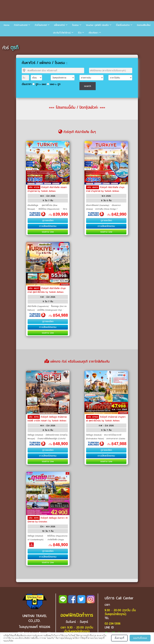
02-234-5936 (112, 623)
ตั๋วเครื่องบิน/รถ (123, 25)
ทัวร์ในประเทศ (41, 25)
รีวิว (80, 33)
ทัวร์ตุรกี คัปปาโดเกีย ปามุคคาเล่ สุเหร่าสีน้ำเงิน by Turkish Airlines (47, 290)
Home (7, 25)
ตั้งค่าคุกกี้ (119, 638)
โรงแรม (75, 25)
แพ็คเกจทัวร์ (59, 25)
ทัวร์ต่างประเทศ (21, 25)
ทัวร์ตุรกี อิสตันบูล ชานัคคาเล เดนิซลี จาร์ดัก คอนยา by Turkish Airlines (47, 419)
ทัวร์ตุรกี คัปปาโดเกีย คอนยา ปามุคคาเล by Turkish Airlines (47, 189)
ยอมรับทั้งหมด (140, 638)
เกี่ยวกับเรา (93, 33)
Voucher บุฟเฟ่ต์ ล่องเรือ (97, 25)
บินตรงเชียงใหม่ (144, 25)
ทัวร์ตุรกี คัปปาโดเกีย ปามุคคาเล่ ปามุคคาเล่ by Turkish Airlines (105, 189)
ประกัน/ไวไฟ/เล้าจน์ (62, 33)
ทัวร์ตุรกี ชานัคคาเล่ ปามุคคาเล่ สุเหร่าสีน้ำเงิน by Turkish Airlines (106, 419)
